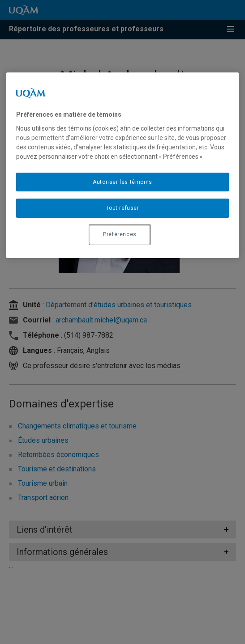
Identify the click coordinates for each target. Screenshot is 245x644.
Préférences (120, 234)
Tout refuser (122, 208)
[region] (123, 165)
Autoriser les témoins (122, 182)
